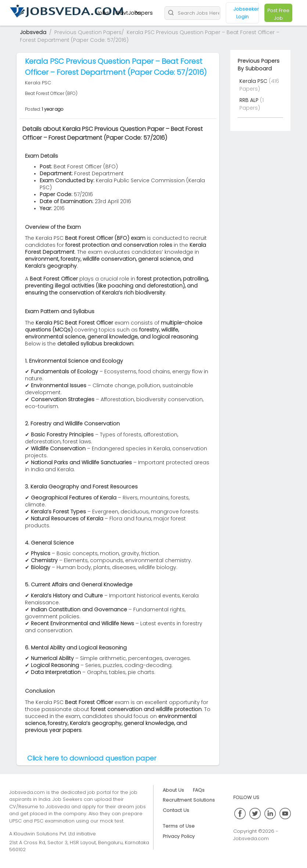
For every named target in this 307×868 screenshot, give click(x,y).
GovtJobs (128, 13)
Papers (144, 13)
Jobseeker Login (246, 13)
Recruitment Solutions (189, 800)
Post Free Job (278, 14)
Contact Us (176, 810)
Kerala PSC (254, 81)
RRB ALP (250, 100)
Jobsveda (33, 32)
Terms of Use (179, 826)
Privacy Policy (179, 836)
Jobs (103, 13)
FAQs (199, 790)
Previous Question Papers (88, 32)
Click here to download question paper (92, 758)
